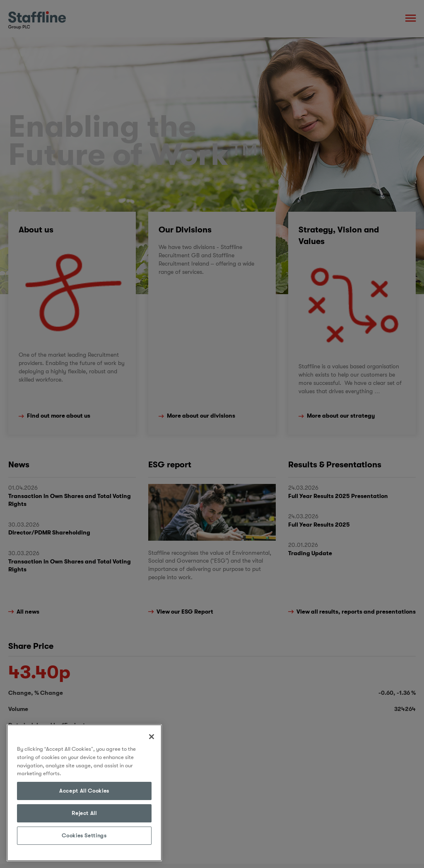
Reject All (84, 813)
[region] (84, 793)
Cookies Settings (84, 835)
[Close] (152, 737)
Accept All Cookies (84, 791)
